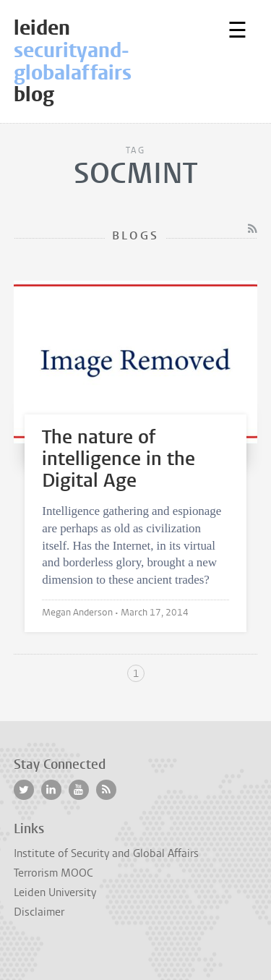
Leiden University (55, 892)
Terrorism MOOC (53, 873)
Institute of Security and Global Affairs (106, 853)
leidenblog (111, 61)
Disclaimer (39, 912)
